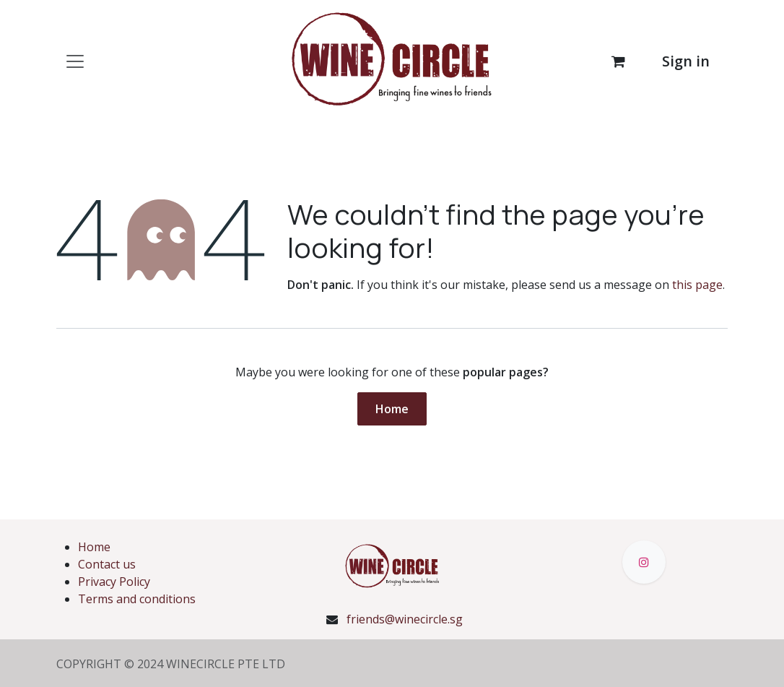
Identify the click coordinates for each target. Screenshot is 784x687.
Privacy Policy (114, 582)
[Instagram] (644, 562)
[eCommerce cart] (618, 61)
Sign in (686, 61)
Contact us (107, 564)
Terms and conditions (137, 599)
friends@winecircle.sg (405, 619)
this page (697, 285)
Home (392, 409)
